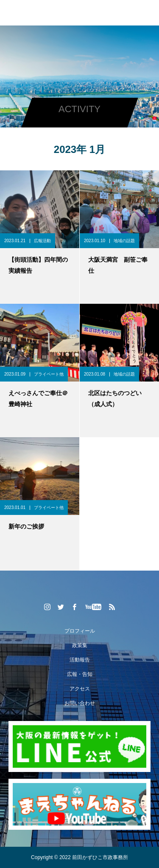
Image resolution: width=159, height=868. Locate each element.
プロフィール (80, 631)
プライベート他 (49, 374)
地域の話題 (124, 241)
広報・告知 (80, 674)
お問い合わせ (80, 703)
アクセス (80, 689)
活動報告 (80, 660)
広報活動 (42, 241)
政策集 (80, 645)
